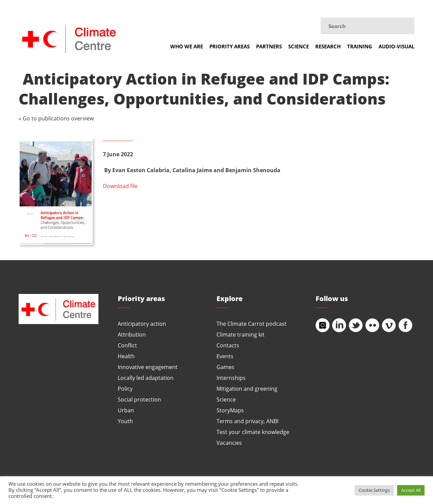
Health (126, 356)
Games (225, 367)
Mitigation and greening (247, 388)
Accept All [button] (411, 490)
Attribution (132, 334)
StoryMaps (230, 410)
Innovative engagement (148, 367)
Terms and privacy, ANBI (247, 421)
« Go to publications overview (56, 118)
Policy (125, 388)
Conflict (127, 345)
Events (225, 356)
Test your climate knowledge (253, 432)
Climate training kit (241, 334)
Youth (125, 421)
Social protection (139, 399)
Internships (231, 378)
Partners (269, 46)
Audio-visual (396, 46)
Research (328, 46)
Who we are (187, 46)
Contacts (228, 345)
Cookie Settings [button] (374, 490)
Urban (126, 410)
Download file (120, 186)
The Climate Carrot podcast (252, 324)
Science (299, 46)
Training (360, 46)
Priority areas (230, 46)
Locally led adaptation (146, 378)
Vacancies (229, 443)
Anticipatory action (142, 324)
